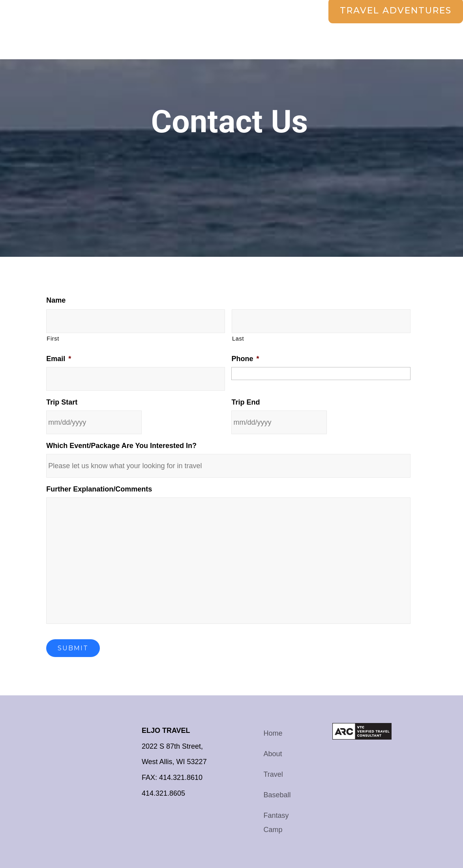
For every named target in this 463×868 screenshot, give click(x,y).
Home (273, 733)
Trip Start (62, 402)
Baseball (277, 795)
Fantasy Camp (276, 823)
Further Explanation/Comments (99, 489)
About (273, 754)
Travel (273, 774)
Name (56, 300)
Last (238, 339)
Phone (245, 359)
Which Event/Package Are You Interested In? (121, 446)
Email (59, 359)
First (53, 339)
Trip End (246, 402)
